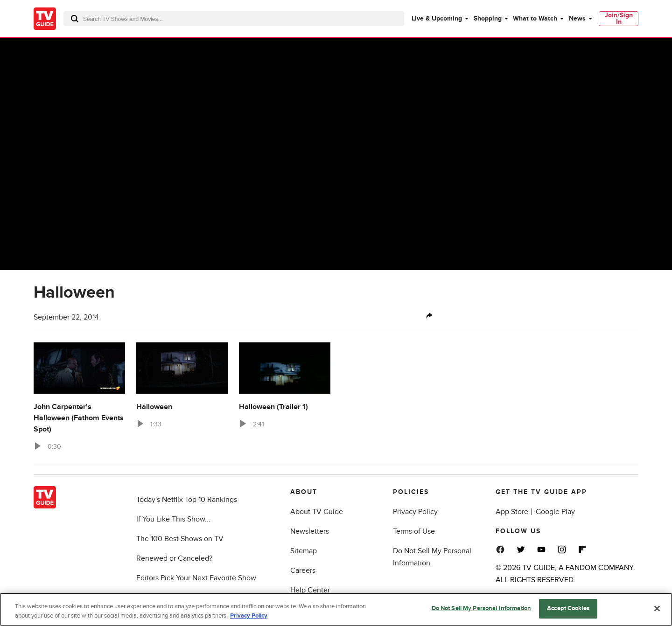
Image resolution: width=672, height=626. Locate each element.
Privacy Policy (415, 512)
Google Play (555, 512)
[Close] (657, 608)
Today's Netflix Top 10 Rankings (187, 500)
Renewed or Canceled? (174, 558)
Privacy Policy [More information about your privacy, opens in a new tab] (249, 616)
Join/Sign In (619, 18)
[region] (336, 609)
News (577, 18)
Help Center (310, 590)
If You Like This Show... (173, 519)
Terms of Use (414, 531)
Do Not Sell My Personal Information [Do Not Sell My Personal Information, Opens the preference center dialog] (482, 608)
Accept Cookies (568, 608)
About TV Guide (317, 512)
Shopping (488, 18)
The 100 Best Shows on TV (180, 539)
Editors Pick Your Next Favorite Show (196, 578)
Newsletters (310, 531)
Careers (303, 570)
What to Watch (535, 18)
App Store (512, 512)
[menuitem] (440, 19)
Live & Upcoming (437, 18)
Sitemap (304, 551)
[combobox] (234, 19)
